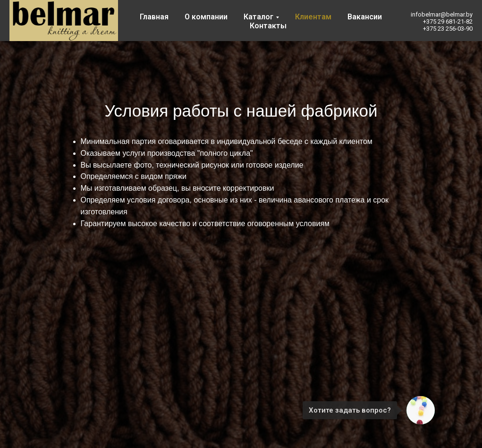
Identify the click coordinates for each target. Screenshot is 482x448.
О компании (206, 17)
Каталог (258, 17)
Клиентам (313, 17)
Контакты (268, 26)
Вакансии (365, 17)
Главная (154, 17)
